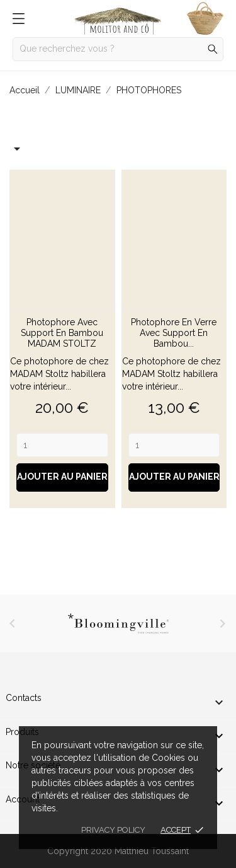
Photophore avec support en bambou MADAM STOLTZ (62, 333)
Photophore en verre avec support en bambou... (174, 333)
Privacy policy (113, 830)
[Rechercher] (118, 49)
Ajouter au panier (62, 477)
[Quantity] (62, 445)
